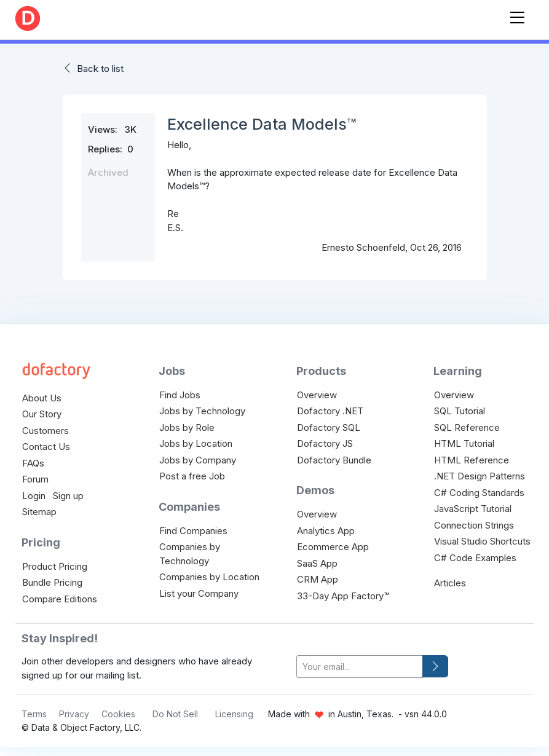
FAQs (33, 463)
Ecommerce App (333, 547)
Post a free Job (192, 476)
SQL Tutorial (460, 411)
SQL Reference (467, 427)
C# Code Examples (475, 558)
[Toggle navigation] (517, 15)
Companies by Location (209, 577)
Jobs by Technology (202, 411)
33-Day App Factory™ (343, 596)
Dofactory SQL (329, 427)
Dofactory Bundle (334, 460)
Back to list (100, 69)
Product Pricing (55, 566)
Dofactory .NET (330, 411)
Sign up (68, 496)
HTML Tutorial (464, 443)
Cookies (118, 714)
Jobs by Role (187, 427)
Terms (34, 714)
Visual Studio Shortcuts (482, 541)
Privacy (74, 714)
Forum (35, 479)
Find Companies (193, 531)
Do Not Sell (175, 714)
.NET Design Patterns (480, 476)
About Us (42, 398)
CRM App (318, 579)
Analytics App (326, 531)
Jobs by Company (198, 460)
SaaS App (317, 563)
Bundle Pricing (52, 582)
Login (34, 496)
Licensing (234, 714)
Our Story (42, 414)
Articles (450, 583)
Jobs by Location (196, 443)
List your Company (199, 593)
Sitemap (39, 512)
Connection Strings (474, 525)
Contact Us (46, 447)
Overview (317, 395)
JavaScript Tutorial (473, 509)
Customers (45, 431)
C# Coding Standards (479, 493)
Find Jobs (180, 395)
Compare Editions (60, 599)
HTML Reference (472, 460)
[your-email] (360, 667)
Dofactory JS (325, 443)
